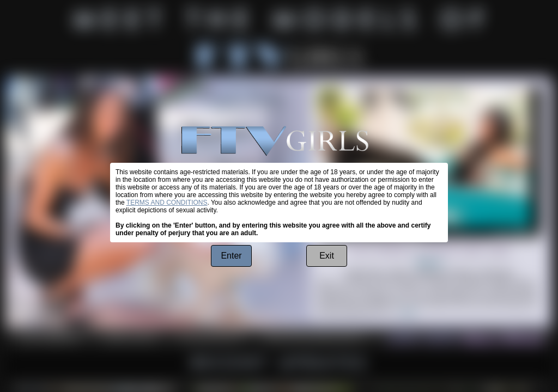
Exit (327, 256)
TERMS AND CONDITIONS (167, 203)
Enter (231, 256)
